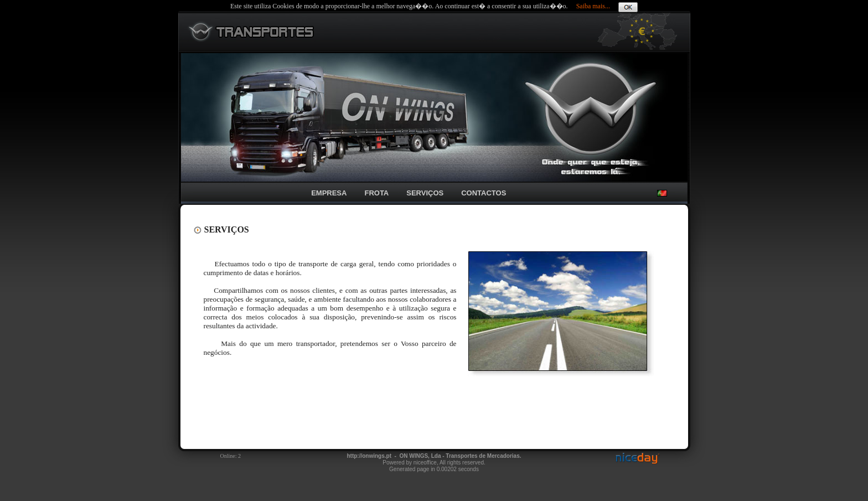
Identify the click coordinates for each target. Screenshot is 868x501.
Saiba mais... (593, 6)
